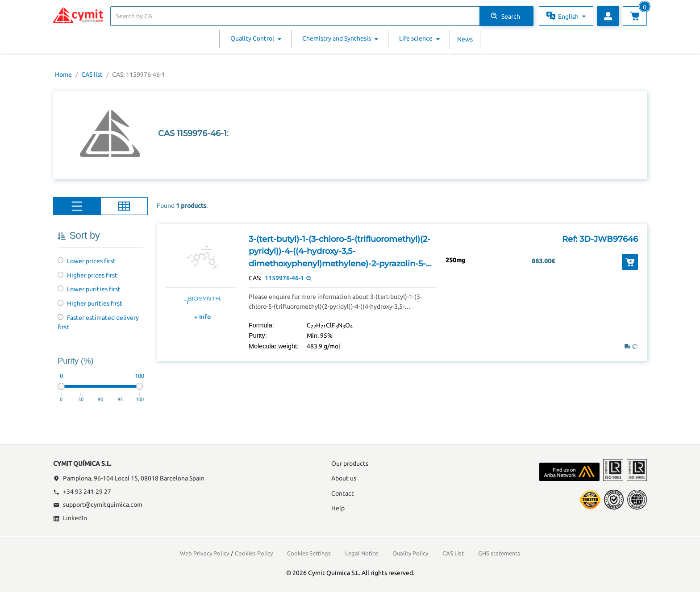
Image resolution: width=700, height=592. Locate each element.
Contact (343, 493)
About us (344, 478)
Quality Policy (410, 553)
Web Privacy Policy (204, 553)
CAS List (453, 553)
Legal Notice (362, 553)
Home (63, 75)
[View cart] (635, 16)
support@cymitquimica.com (98, 505)
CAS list (92, 75)
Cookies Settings (309, 553)
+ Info (202, 317)
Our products (350, 464)
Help (338, 508)
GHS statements (499, 553)
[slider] (61, 386)
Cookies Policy (254, 553)
